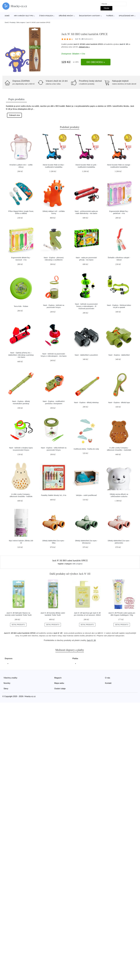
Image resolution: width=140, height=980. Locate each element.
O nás (108, 678)
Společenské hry (126, 16)
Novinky (7, 683)
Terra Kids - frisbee (21, 306)
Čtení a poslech (46, 16)
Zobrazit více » (84, 47)
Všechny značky (10, 678)
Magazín (58, 678)
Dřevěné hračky (66, 16)
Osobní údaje (60, 689)
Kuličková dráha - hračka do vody (86, 449)
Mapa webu (59, 683)
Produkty (13, 23)
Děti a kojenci (21, 23)
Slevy (6, 689)
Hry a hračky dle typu (24, 16)
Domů (7, 16)
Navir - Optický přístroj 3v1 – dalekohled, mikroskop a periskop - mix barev (21, 355)
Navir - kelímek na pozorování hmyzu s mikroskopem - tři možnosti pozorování (86, 306)
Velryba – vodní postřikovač (86, 495)
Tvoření (110, 16)
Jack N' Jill (124, 44)
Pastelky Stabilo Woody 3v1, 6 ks (54, 495)
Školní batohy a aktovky (90, 16)
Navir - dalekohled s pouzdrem (86, 355)
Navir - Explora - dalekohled (119, 355)
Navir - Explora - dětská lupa (119, 402)
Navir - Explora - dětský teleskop (86, 402)
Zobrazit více (14, 115)
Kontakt (108, 683)
